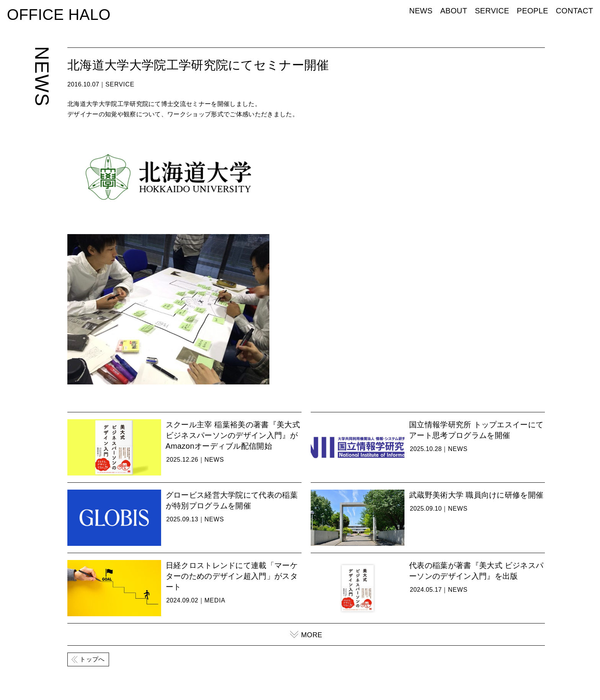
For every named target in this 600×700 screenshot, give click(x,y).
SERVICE (492, 11)
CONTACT (575, 11)
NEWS (421, 11)
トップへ (92, 659)
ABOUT (454, 11)
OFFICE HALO (59, 15)
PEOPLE (533, 11)
